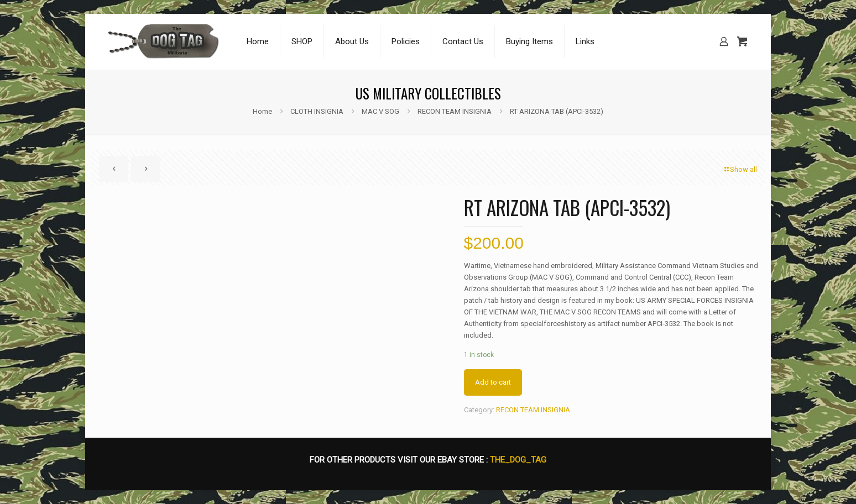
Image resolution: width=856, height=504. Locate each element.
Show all (740, 169)
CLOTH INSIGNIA (317, 111)
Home (262, 111)
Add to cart (493, 382)
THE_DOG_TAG (518, 460)
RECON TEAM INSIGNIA (455, 111)
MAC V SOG (380, 111)
